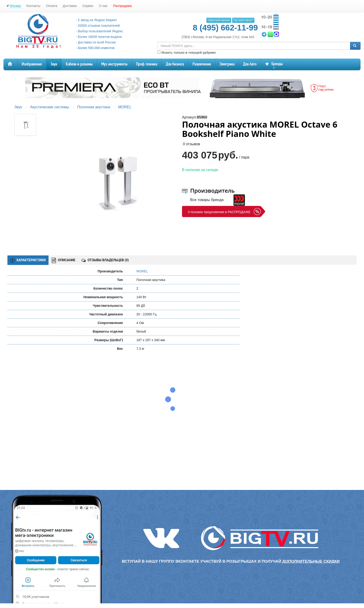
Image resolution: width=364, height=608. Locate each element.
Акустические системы (50, 107)
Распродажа (123, 6)
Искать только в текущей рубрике (187, 53)
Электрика (227, 64)
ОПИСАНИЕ (64, 260)
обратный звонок (219, 20)
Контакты (33, 6)
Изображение (32, 64)
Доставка (70, 6)
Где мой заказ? (243, 20)
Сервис (88, 6)
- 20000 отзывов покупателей (98, 26)
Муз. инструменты (114, 64)
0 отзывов (192, 144)
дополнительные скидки (311, 561)
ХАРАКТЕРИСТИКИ (28, 260)
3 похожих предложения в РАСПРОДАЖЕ (219, 212)
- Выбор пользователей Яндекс (99, 31)
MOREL (125, 107)
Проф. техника (147, 64)
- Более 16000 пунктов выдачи (99, 37)
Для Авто (250, 64)
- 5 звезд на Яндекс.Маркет (96, 20)
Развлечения (202, 64)
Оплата (52, 6)
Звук (54, 64)
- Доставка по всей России (96, 42)
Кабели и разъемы (79, 64)
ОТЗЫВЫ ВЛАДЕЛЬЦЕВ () (105, 260)
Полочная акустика (94, 107)
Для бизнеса (175, 64)
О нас (103, 6)
